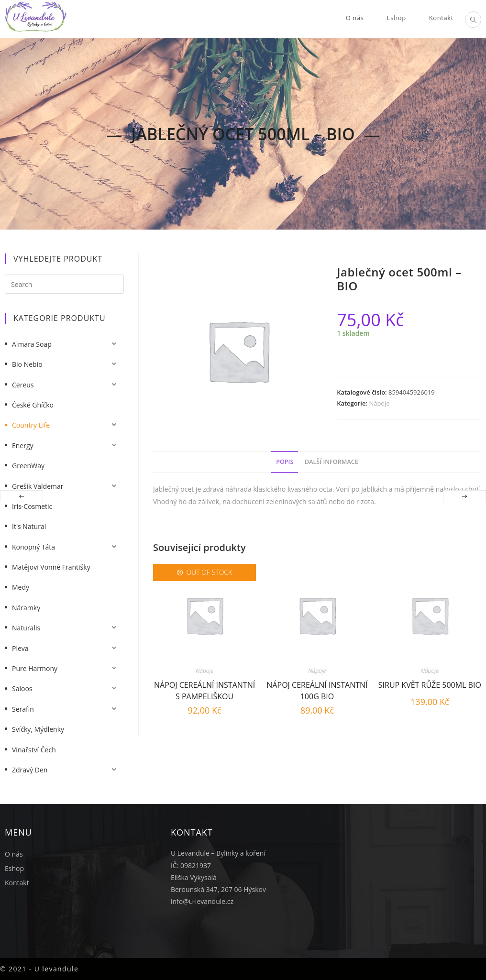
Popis (285, 462)
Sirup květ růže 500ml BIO (430, 685)
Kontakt (17, 883)
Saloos (22, 688)
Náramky (26, 608)
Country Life (31, 425)
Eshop (14, 868)
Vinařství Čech (34, 750)
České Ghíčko (33, 405)
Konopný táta (33, 547)
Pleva (20, 648)
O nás (14, 854)
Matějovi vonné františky (51, 567)
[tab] (285, 462)
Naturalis (26, 628)
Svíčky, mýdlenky (38, 729)
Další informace (331, 462)
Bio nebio (27, 364)
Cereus (23, 385)
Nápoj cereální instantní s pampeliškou (204, 689)
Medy (21, 587)
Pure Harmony (35, 668)
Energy (23, 446)
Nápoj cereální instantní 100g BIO (317, 689)
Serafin (23, 709)
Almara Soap (32, 344)
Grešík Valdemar (38, 486)
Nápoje (379, 403)
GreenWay (28, 466)
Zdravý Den (30, 770)
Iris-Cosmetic (32, 506)
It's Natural (29, 526)
